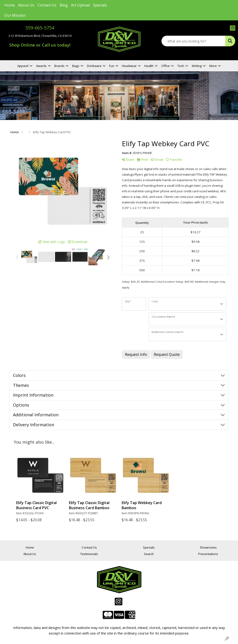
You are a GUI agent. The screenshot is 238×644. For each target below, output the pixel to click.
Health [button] (149, 66)
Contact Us (47, 5)
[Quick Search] (193, 41)
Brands (59, 66)
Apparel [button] (23, 66)
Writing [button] (197, 66)
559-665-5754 (40, 28)
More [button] (213, 66)
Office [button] (165, 66)
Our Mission (15, 15)
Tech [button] (181, 66)
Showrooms (208, 547)
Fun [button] (112, 66)
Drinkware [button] (94, 66)
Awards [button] (41, 66)
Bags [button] (76, 66)
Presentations (208, 554)
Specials (100, 5)
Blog (64, 5)
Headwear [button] (129, 66)
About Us (26, 5)
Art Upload (80, 5)
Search (149, 554)
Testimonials (89, 554)
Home (10, 5)
